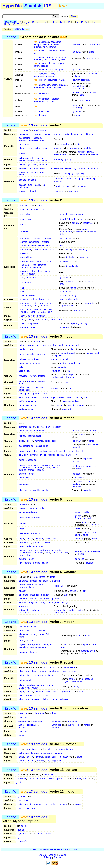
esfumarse (44, 99)
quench (55, 599)
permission (88, 518)
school (72, 679)
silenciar (23, 587)
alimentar (24, 634)
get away (33, 165)
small (57, 613)
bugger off (56, 761)
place (92, 52)
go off (19, 782)
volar (45, 161)
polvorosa (24, 187)
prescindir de (42, 446)
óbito (47, 468)
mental (80, 232)
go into (66, 382)
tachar (32, 587)
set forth (53, 451)
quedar (47, 543)
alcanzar (24, 299)
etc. (79, 363)
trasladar (42, 376)
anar (23, 320)
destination (74, 299)
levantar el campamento (31, 534)
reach (62, 299)
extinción (23, 606)
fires (88, 74)
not (82, 219)
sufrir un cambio (45, 685)
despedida (33, 323)
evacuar (48, 238)
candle (73, 591)
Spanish (33, 6)
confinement (94, 44)
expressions (92, 466)
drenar (42, 80)
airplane (76, 484)
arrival (71, 725)
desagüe (47, 645)
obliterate (59, 586)
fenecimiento (25, 468)
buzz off (31, 761)
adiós (23, 323)
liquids (79, 636)
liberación (38, 468)
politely (84, 323)
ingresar (31, 381)
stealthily (84, 257)
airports (55, 727)
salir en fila (24, 371)
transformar (25, 688)
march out (56, 371)
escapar (38, 44)
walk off (21, 808)
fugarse (37, 47)
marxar (83, 168)
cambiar (31, 685)
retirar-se (77, 397)
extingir (65, 602)
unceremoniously (77, 214)
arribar (34, 299)
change (69, 375)
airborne (77, 486)
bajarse (23, 359)
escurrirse (52, 80)
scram (22, 761)
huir (45, 47)
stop (75, 105)
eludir (22, 148)
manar (22, 637)
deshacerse (25, 138)
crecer (41, 634)
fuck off (40, 761)
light (84, 591)
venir (49, 299)
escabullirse (26, 257)
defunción (33, 465)
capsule (58, 355)
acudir (22, 349)
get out (55, 359)
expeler (31, 354)
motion (72, 377)
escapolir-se (46, 168)
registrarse (33, 725)
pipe (65, 645)
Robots (57, 857)
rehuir (45, 148)
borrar (30, 585)
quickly (68, 159)
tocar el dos (94, 168)
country (76, 223)
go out (27, 394)
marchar (54, 51)
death (78, 469)
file (69, 371)
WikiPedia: (22, 29)
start (35, 451)
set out (71, 451)
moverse (23, 376)
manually (61, 610)
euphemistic (78, 466)
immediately (84, 100)
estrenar (43, 63)
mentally (87, 148)
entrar (22, 381)
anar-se (23, 602)
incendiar (35, 595)
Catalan (63, 855)
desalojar (37, 238)
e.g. (78, 725)
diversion (96, 154)
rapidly (72, 353)
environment (60, 154)
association (78, 86)
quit (41, 546)
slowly (69, 250)
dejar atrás (26, 219)
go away (77, 52)
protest (87, 281)
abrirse (24, 242)
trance (31, 470)
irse (32, 261)
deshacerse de (26, 446)
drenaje (33, 652)
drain (21, 641)
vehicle (63, 363)
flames (95, 74)
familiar (81, 152)
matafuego (24, 613)
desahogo (24, 405)
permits (72, 405)
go (19, 837)
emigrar (24, 224)
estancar (41, 779)
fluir (48, 634)
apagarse (44, 74)
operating (77, 108)
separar (44, 66)
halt (79, 779)
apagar (54, 74)
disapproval (94, 525)
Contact (75, 849)
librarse (52, 47)
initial (79, 482)
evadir (57, 44)
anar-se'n (24, 168)
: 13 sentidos (34, 125)
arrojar (22, 354)
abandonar (45, 85)
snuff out (23, 599)
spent (78, 115)
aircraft (64, 353)
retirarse (55, 60)
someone (59, 191)
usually (86, 522)
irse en (43, 115)
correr (23, 246)
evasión (32, 180)
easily (78, 144)
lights (78, 76)
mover (33, 376)
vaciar (62, 80)
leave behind (66, 238)
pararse (51, 779)
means (59, 179)
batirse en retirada (28, 512)
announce (78, 92)
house (73, 288)
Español (11, 37)
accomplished (88, 651)
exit (21, 394)
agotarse (22, 834)
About (74, 16)
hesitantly (83, 250)
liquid (85, 645)
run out (29, 641)
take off (80, 451)
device (80, 610)
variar (35, 688)
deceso (23, 465)
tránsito (40, 470)
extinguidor (24, 610)
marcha (28, 490)
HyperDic (12, 6)
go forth (31, 316)
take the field (66, 292)
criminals (82, 186)
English (42, 855)
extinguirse (39, 76)
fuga (42, 172)
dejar (42, 51)
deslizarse (24, 144)
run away (77, 44)
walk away (32, 808)
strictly (96, 445)
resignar (49, 675)
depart (90, 58)
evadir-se (58, 168)
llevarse (24, 232)
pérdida (23, 470)
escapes (74, 191)
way (69, 179)
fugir (75, 168)
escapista (24, 191)
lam (44, 185)
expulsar (41, 354)
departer (24, 327)
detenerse (21, 779)
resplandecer (35, 436)
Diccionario (11, 22)
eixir (37, 320)
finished (50, 834)
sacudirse (33, 140)
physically (74, 148)
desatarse (44, 42)
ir (47, 51)
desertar (24, 253)
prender (45, 595)
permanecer (25, 543)
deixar (30, 320)
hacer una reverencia (29, 517)
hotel (82, 95)
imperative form (66, 749)
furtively (70, 257)
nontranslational (59, 377)
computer (62, 367)
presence (73, 721)
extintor (35, 610)
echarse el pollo (27, 158)
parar (60, 779)
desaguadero (35, 645)
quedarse (37, 543)
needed (76, 447)
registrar (22, 727)
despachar (25, 214)
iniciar (52, 63)
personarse (23, 721)
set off (62, 451)
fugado (34, 191)
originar (61, 63)
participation (79, 89)
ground (92, 431)
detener (31, 779)
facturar (21, 725)
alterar (22, 685)
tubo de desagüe (38, 647)
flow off (76, 80)
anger (62, 284)
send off (64, 214)
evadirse (48, 44)
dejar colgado (26, 680)
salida (34, 405)
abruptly (70, 281)
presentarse (37, 721)
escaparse (56, 42)
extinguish (45, 599)
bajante (23, 645)
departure (94, 92)
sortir (59, 320)
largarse (50, 57)
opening (59, 405)
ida (20, 490)
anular (22, 585)
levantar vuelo (37, 431)
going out (66, 409)
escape (58, 148)
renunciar (38, 675)
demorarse (26, 250)
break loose (45, 165)
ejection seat (93, 353)
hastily (86, 512)
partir (62, 51)
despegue (24, 478)
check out (44, 94)
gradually (86, 80)
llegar (42, 299)
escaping (69, 174)
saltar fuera (34, 359)
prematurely (77, 681)
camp (86, 532)
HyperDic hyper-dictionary (54, 849)
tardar (52, 250)
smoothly (65, 144)
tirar (42, 140)
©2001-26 (31, 849)
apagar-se (33, 602)
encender (24, 595)
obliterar (39, 585)
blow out (33, 599)
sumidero (24, 647)
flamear (23, 436)
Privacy (48, 857)
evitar (37, 148)
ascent (87, 482)
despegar (24, 363)
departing (75, 323)
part (29, 451)
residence (88, 223)
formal (78, 518)
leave (23, 316)
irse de (22, 524)
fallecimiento (58, 465)
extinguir (50, 76)
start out (43, 451)
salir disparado (27, 295)
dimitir (29, 675)
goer (33, 327)
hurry (74, 295)
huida (22, 175)
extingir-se (54, 602)
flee (61, 246)
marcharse (61, 57)
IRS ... (50, 6)
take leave (32, 546)
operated (71, 610)
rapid (59, 186)
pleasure (83, 154)
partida (22, 409)
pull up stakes (41, 695)
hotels (87, 725)
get (47, 761)
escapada (24, 172)
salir (36, 53)
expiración (45, 465)
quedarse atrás (40, 250)
